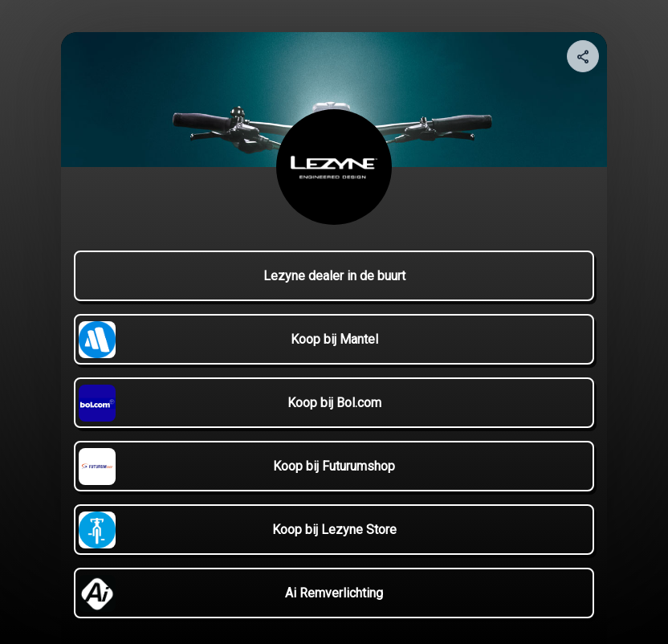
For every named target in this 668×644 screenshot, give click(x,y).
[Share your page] (583, 56)
